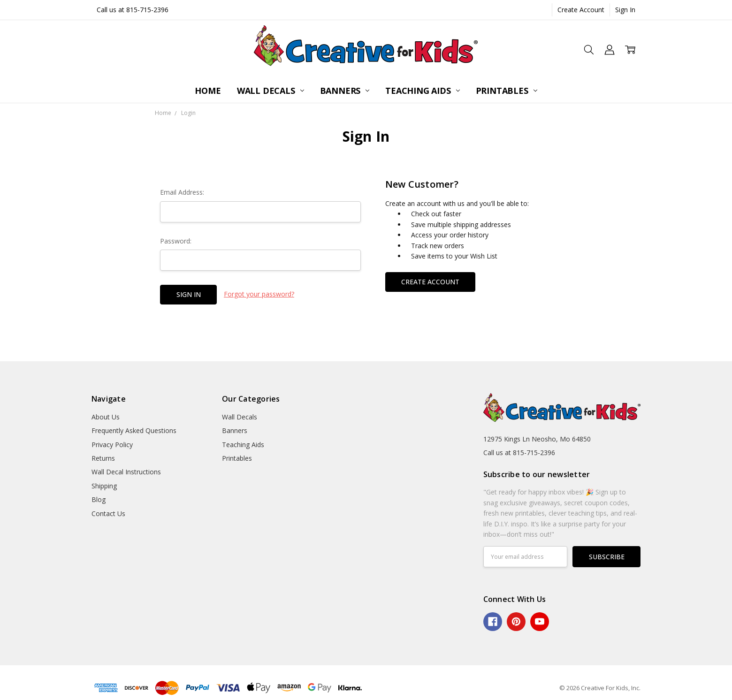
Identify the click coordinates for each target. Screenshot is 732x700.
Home (208, 91)
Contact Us (108, 514)
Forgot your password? (259, 294)
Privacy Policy (112, 445)
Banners (345, 91)
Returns (103, 458)
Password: (176, 241)
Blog (99, 499)
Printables (507, 91)
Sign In (625, 10)
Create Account (581, 10)
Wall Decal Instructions (126, 472)
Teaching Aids (422, 91)
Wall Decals (271, 91)
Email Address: (182, 192)
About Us (106, 417)
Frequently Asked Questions (134, 430)
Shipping (104, 486)
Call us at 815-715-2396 (133, 10)
